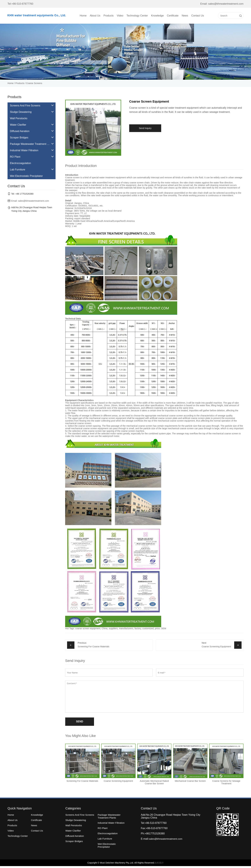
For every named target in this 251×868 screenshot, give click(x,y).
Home (83, 16)
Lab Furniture (107, 839)
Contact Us (198, 16)
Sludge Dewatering (78, 824)
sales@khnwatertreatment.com (167, 839)
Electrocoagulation (110, 834)
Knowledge (157, 16)
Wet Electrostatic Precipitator (109, 846)
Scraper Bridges (76, 845)
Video (120, 16)
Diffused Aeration (77, 839)
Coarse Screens (34, 83)
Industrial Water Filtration (113, 824)
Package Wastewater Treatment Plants (111, 817)
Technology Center (137, 16)
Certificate (173, 16)
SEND (80, 722)
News (185, 16)
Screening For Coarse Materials (93, 647)
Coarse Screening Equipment (216, 647)
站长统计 (159, 865)
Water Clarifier (75, 834)
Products (108, 16)
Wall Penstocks (76, 829)
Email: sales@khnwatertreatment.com (222, 4)
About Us (95, 16)
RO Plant (104, 829)
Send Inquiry (145, 128)
